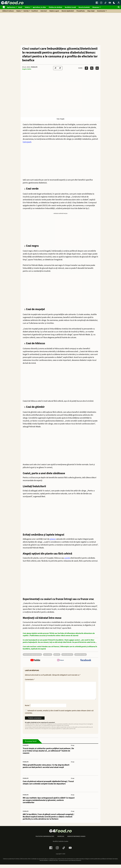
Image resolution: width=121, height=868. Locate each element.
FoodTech (35, 11)
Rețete (19, 11)
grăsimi (53, 539)
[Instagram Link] (101, 3)
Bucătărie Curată (70, 7)
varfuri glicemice (67, 654)
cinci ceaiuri (48, 654)
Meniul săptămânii (68, 11)
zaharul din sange (81, 654)
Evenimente (101, 11)
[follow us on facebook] (86, 660)
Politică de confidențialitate (45, 840)
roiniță (67, 558)
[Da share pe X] (92, 68)
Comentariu (30, 679)
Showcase (96, 7)
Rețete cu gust (54, 11)
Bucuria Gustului (84, 7)
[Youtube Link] (110, 3)
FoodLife (34, 67)
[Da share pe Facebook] (86, 68)
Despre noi (61, 840)
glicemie (57, 654)
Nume (28, 709)
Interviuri (44, 11)
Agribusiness (11, 7)
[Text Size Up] (60, 68)
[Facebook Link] (97, 3)
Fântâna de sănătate (55, 7)
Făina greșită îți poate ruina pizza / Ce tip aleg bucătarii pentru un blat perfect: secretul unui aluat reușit (46, 770)
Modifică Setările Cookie (61, 845)
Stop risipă (91, 11)
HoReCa (27, 7)
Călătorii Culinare (8, 11)
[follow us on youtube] (35, 660)
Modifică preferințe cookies (76, 840)
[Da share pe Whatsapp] (97, 68)
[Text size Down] (56, 68)
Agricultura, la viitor (39, 7)
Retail (20, 7)
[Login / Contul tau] (119, 3)
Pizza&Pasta (81, 11)
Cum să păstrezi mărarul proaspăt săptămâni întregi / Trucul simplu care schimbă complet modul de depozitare (48, 786)
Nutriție (26, 11)
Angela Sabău (27, 69)
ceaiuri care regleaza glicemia (32, 654)
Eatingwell (27, 142)
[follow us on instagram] (60, 660)
